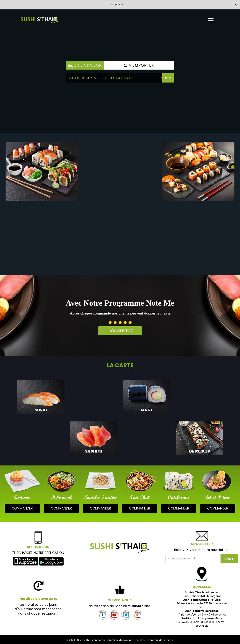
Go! (168, 78)
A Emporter (139, 65)
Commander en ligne (161, 640)
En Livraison (85, 65)
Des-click (140, 640)
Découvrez (120, 331)
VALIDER (230, 559)
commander (22, 508)
